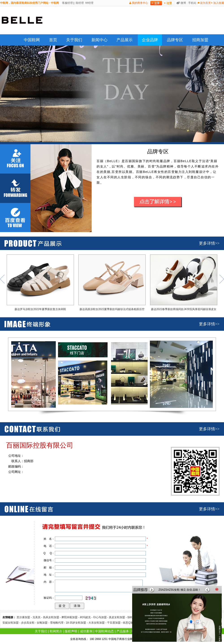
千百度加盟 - (115, 623)
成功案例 (86, 631)
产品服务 (123, 631)
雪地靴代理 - (58, 623)
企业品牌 (150, 40)
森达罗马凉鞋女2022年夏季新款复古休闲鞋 (40, 283)
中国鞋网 (32, 40)
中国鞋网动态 (104, 631)
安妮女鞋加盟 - (12, 623)
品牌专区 (175, 40)
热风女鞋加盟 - (52, 617)
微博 (183, 3)
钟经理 (89, 3)
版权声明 (71, 631)
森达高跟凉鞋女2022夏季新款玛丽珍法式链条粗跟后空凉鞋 (112, 284)
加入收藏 (219, 3)
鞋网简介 (56, 631)
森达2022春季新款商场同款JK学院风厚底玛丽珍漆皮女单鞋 (184, 284)
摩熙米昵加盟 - (71, 617)
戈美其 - (38, 617)
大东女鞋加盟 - (98, 623)
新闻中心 (99, 40)
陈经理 (79, 3)
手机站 (192, 3)
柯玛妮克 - (87, 617)
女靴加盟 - (43, 623)
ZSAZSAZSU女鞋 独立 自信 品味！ (180, 590)
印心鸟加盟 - (101, 617)
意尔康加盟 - (25, 617)
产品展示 (125, 40)
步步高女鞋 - (29, 623)
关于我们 (74, 40)
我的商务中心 (140, 3)
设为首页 (205, 3)
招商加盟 (200, 40)
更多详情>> (209, 243)
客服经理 (67, 3)
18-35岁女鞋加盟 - (77, 623)
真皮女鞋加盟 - (118, 617)
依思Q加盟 (129, 623)
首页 (53, 40)
